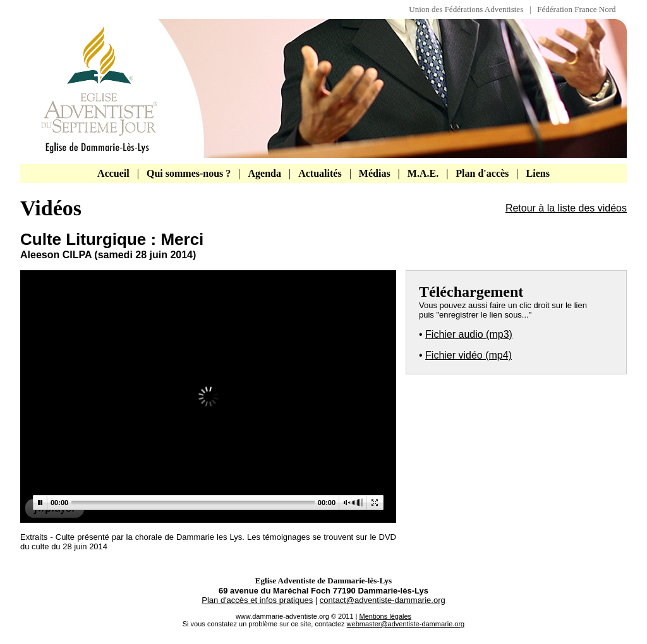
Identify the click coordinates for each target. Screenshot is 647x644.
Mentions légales (386, 616)
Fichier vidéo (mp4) (469, 355)
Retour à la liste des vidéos (566, 208)
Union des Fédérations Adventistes (469, 9)
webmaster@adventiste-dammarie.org (406, 624)
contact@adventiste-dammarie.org (383, 600)
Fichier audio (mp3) (469, 334)
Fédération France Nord (576, 9)
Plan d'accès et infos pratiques (257, 600)
